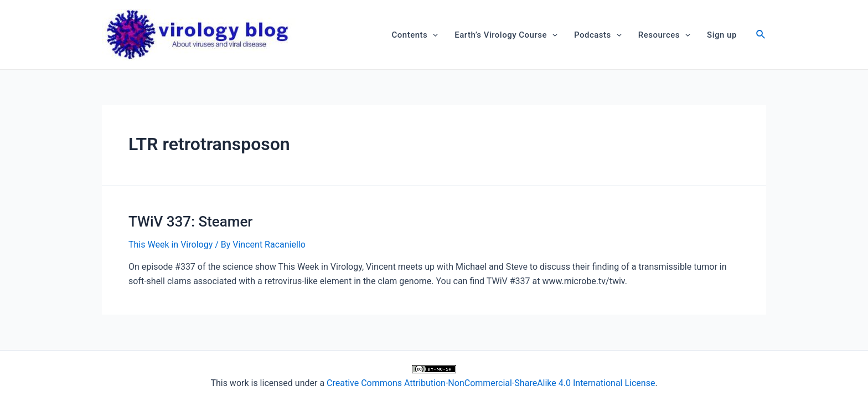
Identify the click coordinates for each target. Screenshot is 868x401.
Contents (415, 35)
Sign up (722, 35)
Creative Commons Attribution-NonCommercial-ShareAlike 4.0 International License (491, 383)
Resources (664, 35)
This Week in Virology (170, 245)
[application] (433, 35)
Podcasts (598, 35)
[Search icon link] (761, 36)
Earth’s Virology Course (506, 35)
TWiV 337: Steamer (191, 222)
